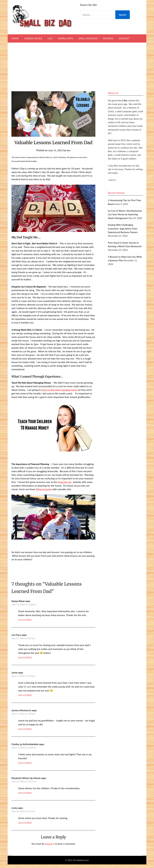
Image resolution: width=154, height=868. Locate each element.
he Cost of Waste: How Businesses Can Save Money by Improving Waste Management (125, 214)
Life (50, 38)
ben (69, 150)
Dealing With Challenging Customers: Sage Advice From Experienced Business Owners (123, 229)
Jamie (15, 676)
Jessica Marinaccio (21, 714)
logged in (50, 847)
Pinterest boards (45, 493)
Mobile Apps (65, 38)
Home (15, 38)
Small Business (88, 38)
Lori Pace (16, 638)
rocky (14, 811)
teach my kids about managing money (61, 390)
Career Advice (33, 38)
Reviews (108, 38)
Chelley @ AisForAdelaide (25, 748)
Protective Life (65, 486)
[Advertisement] (77, 65)
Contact (124, 38)
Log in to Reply (25, 623)
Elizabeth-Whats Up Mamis (26, 782)
